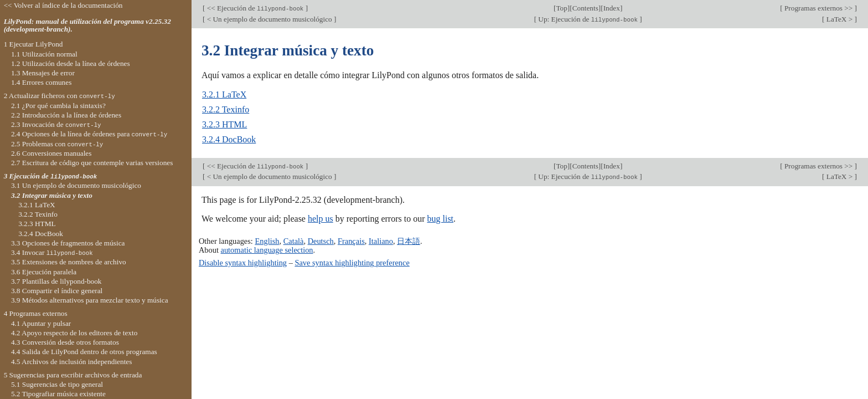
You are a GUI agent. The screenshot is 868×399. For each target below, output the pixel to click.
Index (612, 8)
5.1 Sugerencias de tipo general (57, 384)
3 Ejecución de (50, 176)
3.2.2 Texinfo (226, 109)
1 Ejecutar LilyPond (33, 44)
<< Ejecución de (255, 8)
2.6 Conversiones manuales (51, 153)
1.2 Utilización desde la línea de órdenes (71, 63)
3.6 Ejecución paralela (44, 272)
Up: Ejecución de (588, 19)
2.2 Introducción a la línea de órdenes (66, 115)
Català (294, 241)
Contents (585, 8)
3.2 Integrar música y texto (52, 195)
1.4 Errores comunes (41, 82)
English (267, 241)
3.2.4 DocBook (229, 139)
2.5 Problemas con (57, 144)
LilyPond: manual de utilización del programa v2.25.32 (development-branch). (87, 25)
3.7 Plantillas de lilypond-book (56, 281)
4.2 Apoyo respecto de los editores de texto (74, 333)
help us (321, 219)
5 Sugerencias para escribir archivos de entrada (73, 375)
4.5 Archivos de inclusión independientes (71, 362)
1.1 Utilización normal (44, 54)
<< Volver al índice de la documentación (63, 5)
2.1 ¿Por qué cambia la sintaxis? (58, 106)
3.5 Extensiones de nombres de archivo (69, 262)
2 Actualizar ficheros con (60, 96)
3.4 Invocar (52, 252)
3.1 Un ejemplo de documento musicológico (76, 185)
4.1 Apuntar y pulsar (41, 323)
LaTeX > (840, 19)
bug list (440, 219)
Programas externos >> (819, 8)
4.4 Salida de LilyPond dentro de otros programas (84, 352)
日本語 (409, 241)
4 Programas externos (36, 313)
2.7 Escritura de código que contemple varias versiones (92, 163)
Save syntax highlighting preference (352, 263)
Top (561, 8)
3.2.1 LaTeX (224, 94)
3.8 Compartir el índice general (57, 291)
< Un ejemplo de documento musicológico (269, 19)
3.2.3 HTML (224, 124)
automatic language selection (267, 250)
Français (351, 241)
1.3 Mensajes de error (43, 73)
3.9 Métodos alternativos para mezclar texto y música (90, 300)
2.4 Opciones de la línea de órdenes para (89, 134)
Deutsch (321, 241)
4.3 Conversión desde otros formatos (65, 342)
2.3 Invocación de (56, 124)
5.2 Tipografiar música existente (58, 394)
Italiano (381, 241)
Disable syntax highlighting (243, 263)
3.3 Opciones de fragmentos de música (68, 243)
